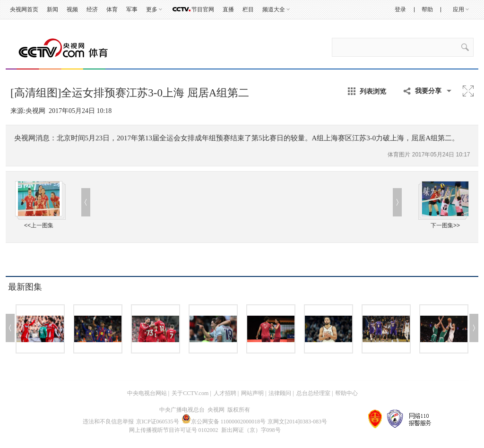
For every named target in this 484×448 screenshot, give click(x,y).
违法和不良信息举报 (108, 422)
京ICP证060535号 (158, 422)
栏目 (248, 9)
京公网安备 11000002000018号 (224, 422)
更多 (152, 9)
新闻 (52, 9)
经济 (92, 9)
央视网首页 (24, 9)
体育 (112, 9)
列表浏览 (373, 91)
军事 (132, 9)
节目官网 (203, 9)
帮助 (427, 9)
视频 (72, 9)
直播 (228, 9)
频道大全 (274, 9)
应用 (458, 9)
